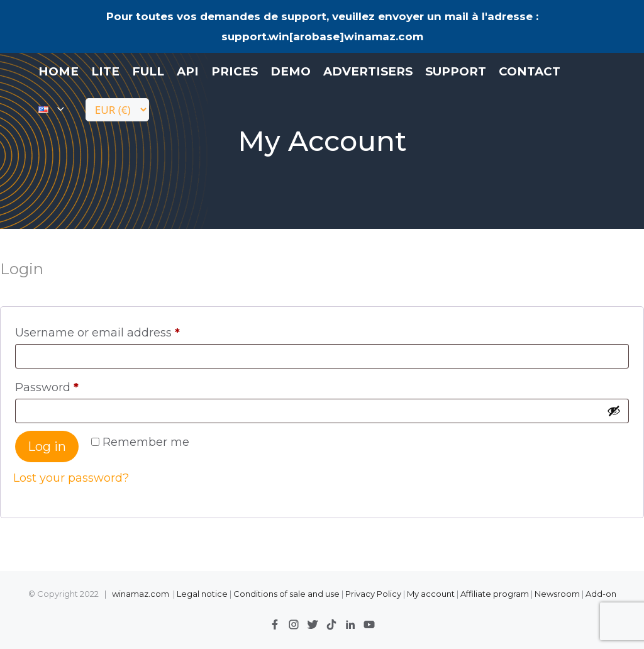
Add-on (601, 594)
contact (530, 71)
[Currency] (117, 110)
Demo (291, 71)
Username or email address (101, 333)
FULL (148, 71)
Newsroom (557, 594)
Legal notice (202, 594)
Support (456, 71)
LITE (105, 71)
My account (431, 594)
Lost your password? (71, 478)
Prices (235, 71)
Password (51, 387)
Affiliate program (495, 594)
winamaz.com (141, 594)
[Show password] (614, 411)
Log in (47, 447)
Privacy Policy (374, 594)
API (188, 71)
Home (58, 71)
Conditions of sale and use (286, 594)
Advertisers (368, 71)
